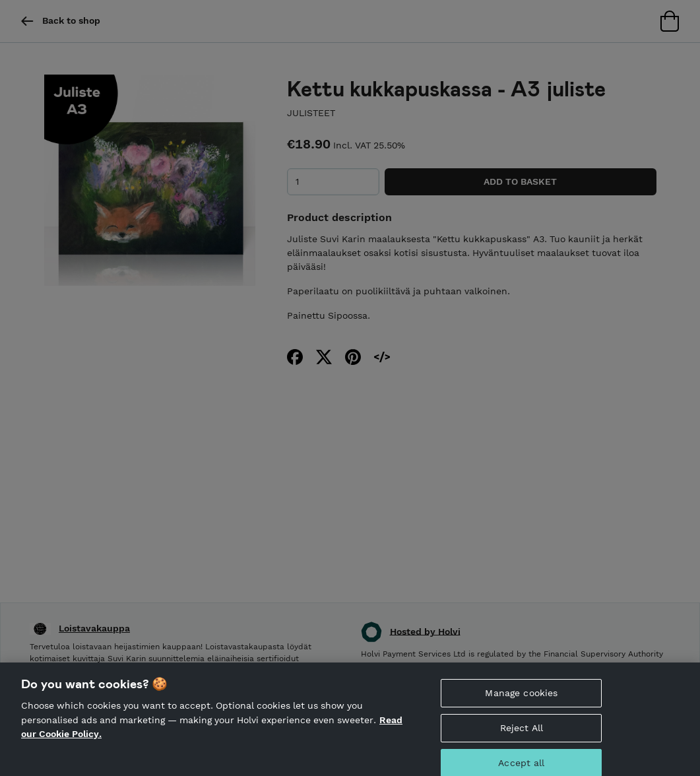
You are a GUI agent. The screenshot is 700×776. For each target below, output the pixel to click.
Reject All (522, 734)
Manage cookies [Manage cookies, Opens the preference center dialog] (521, 699)
